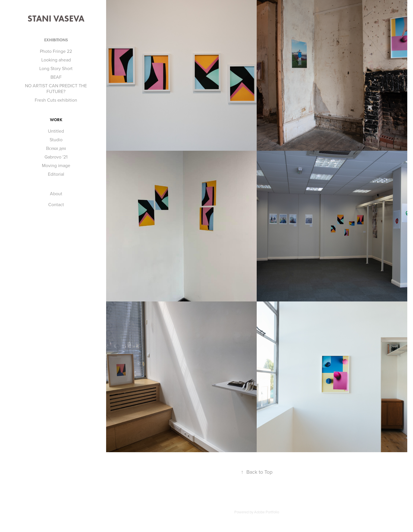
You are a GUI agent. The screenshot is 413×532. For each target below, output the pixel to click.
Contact (56, 204)
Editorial (56, 174)
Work (56, 120)
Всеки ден (56, 148)
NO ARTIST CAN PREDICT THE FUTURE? (56, 88)
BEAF (56, 77)
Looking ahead (56, 60)
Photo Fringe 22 (56, 51)
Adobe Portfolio (267, 512)
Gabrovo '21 (56, 157)
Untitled (56, 131)
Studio (56, 140)
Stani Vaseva (56, 19)
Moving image (56, 165)
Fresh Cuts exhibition (56, 100)
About (56, 194)
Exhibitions (56, 40)
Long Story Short (56, 68)
